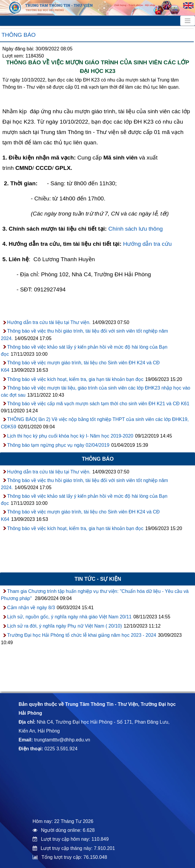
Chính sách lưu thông (136, 229)
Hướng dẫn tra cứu (147, 244)
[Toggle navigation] (188, 21)
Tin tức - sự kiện (98, 579)
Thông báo (19, 35)
